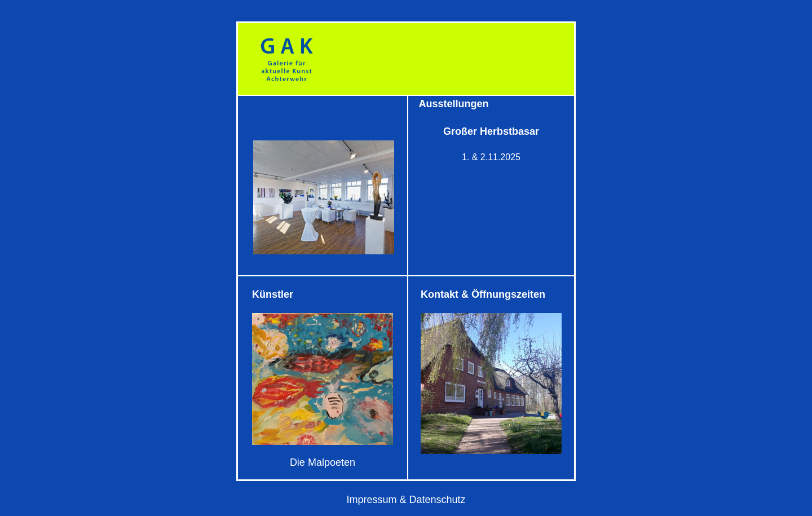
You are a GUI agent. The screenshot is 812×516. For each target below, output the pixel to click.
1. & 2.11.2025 (491, 157)
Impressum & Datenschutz (406, 500)
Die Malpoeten (323, 462)
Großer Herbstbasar (491, 131)
